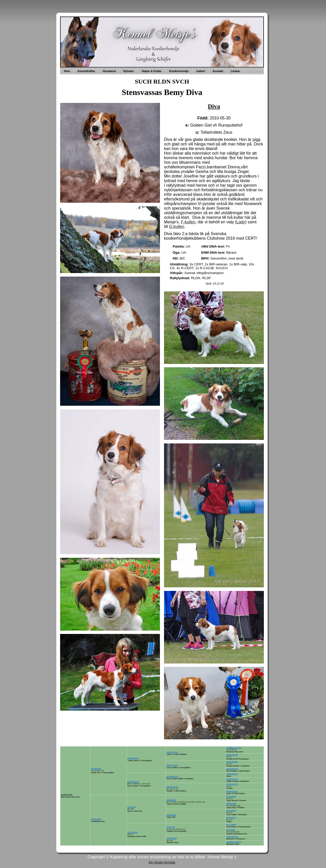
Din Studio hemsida (162, 862)
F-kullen (188, 222)
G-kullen (177, 227)
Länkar (235, 71)
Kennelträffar (86, 71)
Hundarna (109, 71)
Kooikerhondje (179, 71)
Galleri (201, 71)
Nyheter (129, 71)
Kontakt (218, 71)
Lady (241, 222)
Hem (67, 71)
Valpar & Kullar (152, 71)
